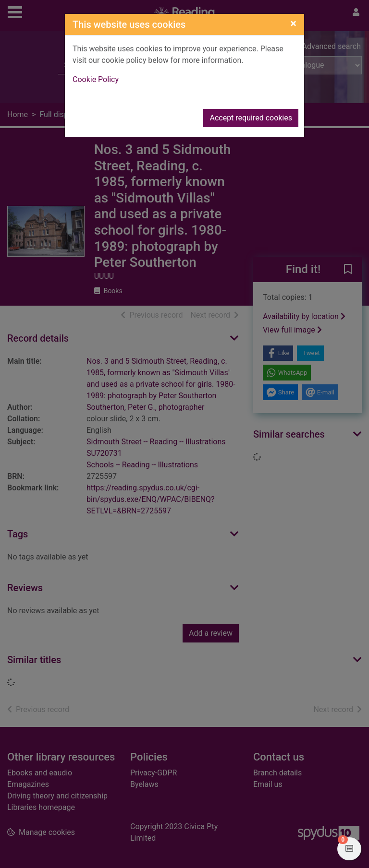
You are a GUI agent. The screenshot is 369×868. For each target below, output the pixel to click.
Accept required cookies (251, 118)
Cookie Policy (96, 79)
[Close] (293, 24)
